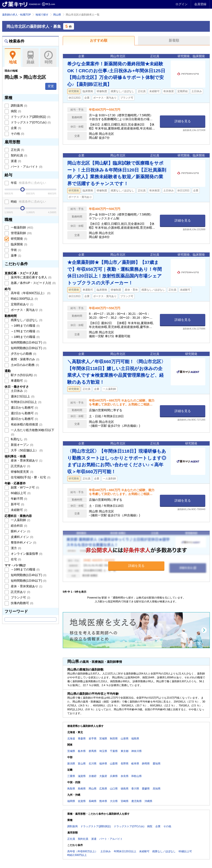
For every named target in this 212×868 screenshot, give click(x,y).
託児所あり (20, 466)
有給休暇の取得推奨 (26, 424)
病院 (16, 111)
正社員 (17, 150)
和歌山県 (137, 776)
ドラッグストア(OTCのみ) (30, 122)
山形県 (125, 739)
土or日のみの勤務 (24, 365)
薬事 (16, 255)
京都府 (93, 776)
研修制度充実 (22, 472)
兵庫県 (114, 776)
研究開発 (19, 239)
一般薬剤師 (22, 227)
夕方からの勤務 (23, 354)
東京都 (125, 751)
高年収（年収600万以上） (30, 293)
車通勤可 (19, 381)
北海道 (71, 739)
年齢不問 (19, 499)
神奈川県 (137, 751)
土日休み (19, 391)
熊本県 (103, 801)
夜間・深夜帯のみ (25, 359)
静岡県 (146, 764)
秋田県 (114, 739)
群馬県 (93, 751)
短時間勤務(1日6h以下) (28, 348)
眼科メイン (20, 531)
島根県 (82, 789)
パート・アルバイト (26, 167)
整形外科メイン (23, 542)
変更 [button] (51, 86)
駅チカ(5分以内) (23, 375)
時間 (48, 58)
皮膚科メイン (22, 537)
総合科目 (19, 526)
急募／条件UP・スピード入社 (33, 283)
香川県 (135, 789)
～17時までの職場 (25, 331)
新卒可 (17, 504)
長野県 (125, 764)
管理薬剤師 (21, 233)
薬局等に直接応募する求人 (31, 277)
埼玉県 (103, 751)
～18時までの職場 (25, 337)
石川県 (93, 764)
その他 (17, 134)
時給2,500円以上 (24, 299)
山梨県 (114, 764)
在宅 (16, 559)
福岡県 (71, 801)
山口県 (114, 789)
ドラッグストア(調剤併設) (30, 117)
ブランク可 (20, 597)
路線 (31, 58)
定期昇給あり (22, 304)
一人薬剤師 (20, 520)
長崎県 (93, 801)
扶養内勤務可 (22, 603)
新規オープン (22, 445)
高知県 (157, 789)
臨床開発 (19, 244)
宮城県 (103, 739)
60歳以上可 (20, 493)
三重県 (71, 776)
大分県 (114, 801)
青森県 (82, 739)
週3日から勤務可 (24, 419)
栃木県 (82, 751)
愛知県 (157, 764)
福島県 (135, 739)
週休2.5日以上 (22, 396)
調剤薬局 (19, 106)
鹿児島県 (137, 801)
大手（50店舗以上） (26, 450)
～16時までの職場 (25, 326)
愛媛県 (146, 789)
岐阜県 (135, 764)
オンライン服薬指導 (26, 554)
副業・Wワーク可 (25, 487)
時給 (28, 202)
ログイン (181, 4)
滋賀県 (82, 776)
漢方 (16, 548)
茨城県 (71, 751)
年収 (28, 183)
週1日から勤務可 (24, 408)
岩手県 (93, 739)
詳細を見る (183, 121)
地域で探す (42, 15)
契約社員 (19, 155)
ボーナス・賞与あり (26, 310)
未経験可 (19, 510)
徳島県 (125, 789)
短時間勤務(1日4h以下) (28, 342)
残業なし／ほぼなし (26, 320)
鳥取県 (71, 789)
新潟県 (71, 764)
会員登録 (200, 4)
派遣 (16, 161)
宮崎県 (125, 801)
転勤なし (19, 439)
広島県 (103, 789)
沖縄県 (148, 801)
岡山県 (57, 15)
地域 (13, 58)
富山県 (82, 764)
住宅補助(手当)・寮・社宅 (30, 477)
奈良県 (125, 776)
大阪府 (103, 776)
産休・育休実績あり (26, 460)
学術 (16, 250)
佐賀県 (82, 801)
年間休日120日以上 (26, 402)
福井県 (103, 764)
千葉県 (114, 751)
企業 (16, 128)
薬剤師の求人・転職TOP (16, 15)
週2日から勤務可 (24, 413)
